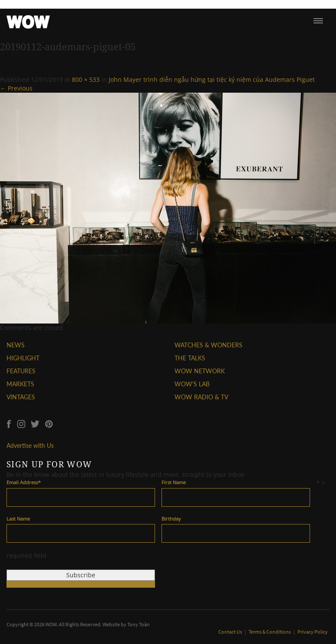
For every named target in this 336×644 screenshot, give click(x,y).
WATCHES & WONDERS (208, 345)
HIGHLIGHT (23, 358)
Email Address (24, 482)
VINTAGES (21, 397)
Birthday (171, 519)
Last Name (18, 519)
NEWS (16, 345)
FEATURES (21, 371)
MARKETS (20, 384)
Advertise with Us (30, 445)
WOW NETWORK (200, 371)
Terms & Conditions (270, 632)
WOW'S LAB (192, 384)
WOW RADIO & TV (201, 397)
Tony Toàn (139, 624)
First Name (174, 482)
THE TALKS (190, 358)
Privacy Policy (313, 632)
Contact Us (231, 632)
